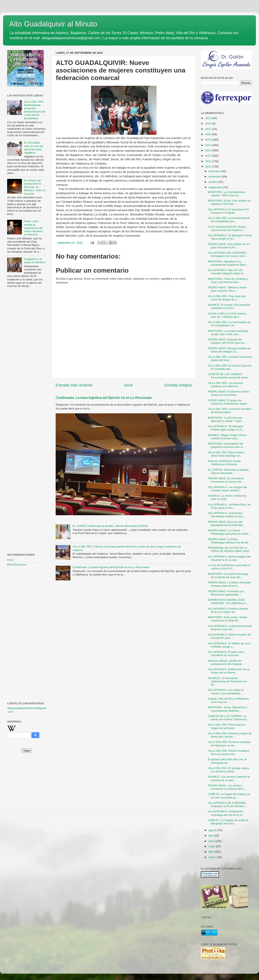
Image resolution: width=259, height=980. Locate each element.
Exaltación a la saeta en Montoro (35, 261)
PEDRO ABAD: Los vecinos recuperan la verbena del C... (227, 787)
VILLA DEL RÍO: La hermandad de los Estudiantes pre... (229, 220)
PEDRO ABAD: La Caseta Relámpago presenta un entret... (229, 532)
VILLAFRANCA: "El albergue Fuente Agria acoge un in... (226, 428)
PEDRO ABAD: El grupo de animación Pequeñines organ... (228, 402)
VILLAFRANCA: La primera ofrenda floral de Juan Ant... (230, 628)
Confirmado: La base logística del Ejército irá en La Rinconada (104, 398)
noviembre (215, 177)
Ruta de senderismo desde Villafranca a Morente (224, 463)
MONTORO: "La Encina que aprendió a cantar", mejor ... (226, 419)
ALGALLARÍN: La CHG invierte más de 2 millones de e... (227, 315)
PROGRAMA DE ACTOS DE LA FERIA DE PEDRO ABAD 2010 (229, 549)
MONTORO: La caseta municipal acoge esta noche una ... (228, 333)
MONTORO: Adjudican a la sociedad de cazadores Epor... (228, 263)
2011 (209, 161)
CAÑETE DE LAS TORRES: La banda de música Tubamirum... (228, 718)
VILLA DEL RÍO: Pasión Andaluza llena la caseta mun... (228, 752)
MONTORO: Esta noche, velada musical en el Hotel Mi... (228, 619)
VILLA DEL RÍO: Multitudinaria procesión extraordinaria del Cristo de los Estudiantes (35, 110)
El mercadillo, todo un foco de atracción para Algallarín (33, 148)
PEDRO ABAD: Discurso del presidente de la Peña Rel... (226, 523)
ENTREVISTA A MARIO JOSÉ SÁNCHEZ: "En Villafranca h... (228, 601)
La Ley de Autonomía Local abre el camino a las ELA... (229, 567)
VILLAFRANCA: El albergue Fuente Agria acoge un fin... (230, 237)
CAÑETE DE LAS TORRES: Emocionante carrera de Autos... (229, 376)
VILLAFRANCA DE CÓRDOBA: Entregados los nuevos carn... (228, 254)
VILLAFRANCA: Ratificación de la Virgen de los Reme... (229, 671)
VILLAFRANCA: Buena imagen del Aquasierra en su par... (229, 558)
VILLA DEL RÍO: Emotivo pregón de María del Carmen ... (230, 735)
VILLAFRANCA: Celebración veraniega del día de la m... (226, 813)
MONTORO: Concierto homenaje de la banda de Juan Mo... (228, 576)
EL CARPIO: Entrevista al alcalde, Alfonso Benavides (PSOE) (110, 526)
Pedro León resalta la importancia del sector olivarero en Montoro (33, 228)
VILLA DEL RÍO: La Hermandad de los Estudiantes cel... (229, 324)
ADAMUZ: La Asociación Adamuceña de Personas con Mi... (227, 681)
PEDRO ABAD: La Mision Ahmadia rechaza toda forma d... (229, 584)
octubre (213, 182)
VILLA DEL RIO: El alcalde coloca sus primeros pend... (229, 770)
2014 (209, 145)
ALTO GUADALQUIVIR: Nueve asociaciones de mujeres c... (227, 228)
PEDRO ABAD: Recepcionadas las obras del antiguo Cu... (229, 350)
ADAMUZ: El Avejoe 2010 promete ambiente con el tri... (229, 306)
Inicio (128, 385)
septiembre (216, 187)
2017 (209, 129)
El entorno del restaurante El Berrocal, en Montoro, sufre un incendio (35, 187)
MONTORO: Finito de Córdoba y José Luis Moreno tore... (228, 280)
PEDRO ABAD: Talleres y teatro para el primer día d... (227, 289)
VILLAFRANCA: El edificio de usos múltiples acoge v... (229, 645)
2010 (209, 167)
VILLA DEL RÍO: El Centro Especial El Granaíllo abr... (230, 367)
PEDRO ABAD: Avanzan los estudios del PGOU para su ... (228, 341)
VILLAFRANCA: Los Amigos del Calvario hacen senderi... (227, 489)
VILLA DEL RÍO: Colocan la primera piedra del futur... (230, 358)
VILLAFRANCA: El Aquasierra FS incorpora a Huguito (228, 211)
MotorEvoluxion (17, 565)
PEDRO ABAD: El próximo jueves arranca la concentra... (229, 393)
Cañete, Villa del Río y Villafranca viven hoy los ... (228, 700)
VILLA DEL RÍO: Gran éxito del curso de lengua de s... (227, 298)
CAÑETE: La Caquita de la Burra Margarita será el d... (228, 822)
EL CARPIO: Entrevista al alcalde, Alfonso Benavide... (229, 471)
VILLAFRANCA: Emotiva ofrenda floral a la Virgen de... (228, 610)
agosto (213, 830)
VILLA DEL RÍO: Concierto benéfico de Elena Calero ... (230, 411)
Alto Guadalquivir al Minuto (53, 24)
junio (212, 841)
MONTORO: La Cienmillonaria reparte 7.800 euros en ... (226, 194)
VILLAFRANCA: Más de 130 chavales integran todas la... (227, 272)
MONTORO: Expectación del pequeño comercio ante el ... (227, 445)
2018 (209, 123)
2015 (209, 140)
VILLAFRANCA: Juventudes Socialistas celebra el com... (226, 515)
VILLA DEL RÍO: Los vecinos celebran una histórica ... (225, 385)
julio (211, 836)
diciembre (215, 171)
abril (211, 852)
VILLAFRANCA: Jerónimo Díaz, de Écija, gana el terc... (229, 506)
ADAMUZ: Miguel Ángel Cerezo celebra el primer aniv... (227, 437)
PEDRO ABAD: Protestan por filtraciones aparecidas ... (226, 593)
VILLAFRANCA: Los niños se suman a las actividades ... (226, 692)
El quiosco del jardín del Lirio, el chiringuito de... (227, 761)
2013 (209, 150)
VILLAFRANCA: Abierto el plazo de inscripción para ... (229, 636)
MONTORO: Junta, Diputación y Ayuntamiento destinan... (228, 709)
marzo (213, 857)
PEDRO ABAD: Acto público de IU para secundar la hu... (229, 246)
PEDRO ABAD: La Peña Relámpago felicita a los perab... (229, 541)
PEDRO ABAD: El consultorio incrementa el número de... (226, 480)
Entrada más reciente (74, 385)
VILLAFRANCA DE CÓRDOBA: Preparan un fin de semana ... (228, 804)
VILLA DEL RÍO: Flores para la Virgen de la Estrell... (227, 726)
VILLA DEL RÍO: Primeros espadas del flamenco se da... (229, 744)
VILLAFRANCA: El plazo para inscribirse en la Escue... (226, 654)
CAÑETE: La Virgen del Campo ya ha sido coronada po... (229, 796)
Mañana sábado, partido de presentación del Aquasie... (226, 662)
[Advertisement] (27, 357)
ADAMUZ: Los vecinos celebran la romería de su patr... (229, 778)
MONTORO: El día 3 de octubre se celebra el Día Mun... (229, 202)
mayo (212, 846)
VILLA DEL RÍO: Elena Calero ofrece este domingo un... (226, 454)
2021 (209, 118)
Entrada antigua (178, 385)
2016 (209, 134)
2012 (209, 156)
